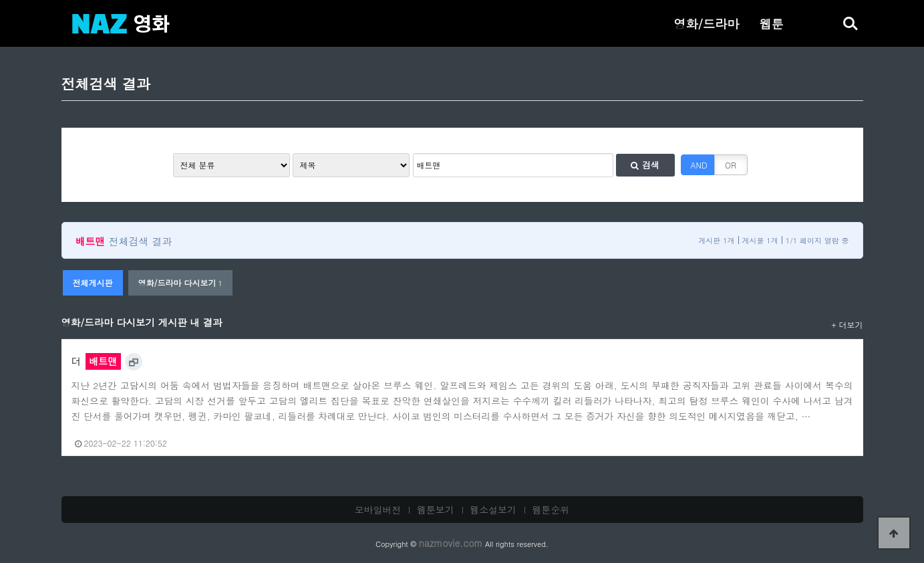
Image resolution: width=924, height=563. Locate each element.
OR (731, 165)
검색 (645, 165)
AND (699, 165)
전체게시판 (93, 283)
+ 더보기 (848, 325)
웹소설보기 (493, 510)
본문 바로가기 (0, 0)
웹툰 (771, 23)
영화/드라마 (706, 23)
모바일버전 (378, 510)
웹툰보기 (436, 510)
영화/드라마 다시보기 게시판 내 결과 (142, 322)
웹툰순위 (551, 510)
